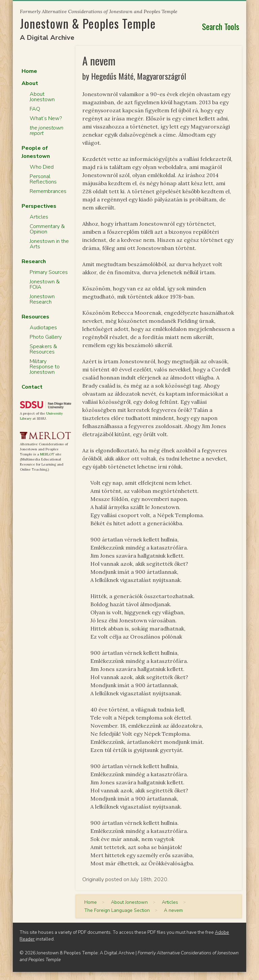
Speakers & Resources (43, 349)
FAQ (35, 109)
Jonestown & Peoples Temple (88, 23)
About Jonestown (42, 97)
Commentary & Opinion (47, 229)
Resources (35, 317)
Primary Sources (49, 272)
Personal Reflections (43, 179)
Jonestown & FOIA (45, 284)
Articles (39, 217)
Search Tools (221, 26)
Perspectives (39, 206)
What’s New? (46, 118)
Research (34, 261)
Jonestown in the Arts (49, 244)
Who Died (42, 167)
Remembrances (48, 191)
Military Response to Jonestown (45, 367)
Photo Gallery (46, 337)
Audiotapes (43, 328)
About (30, 83)
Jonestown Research (42, 299)
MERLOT (47, 454)
